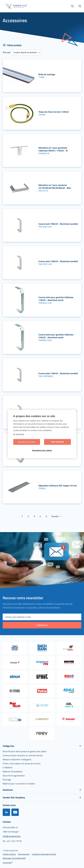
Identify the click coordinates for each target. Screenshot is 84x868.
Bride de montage (47, 74)
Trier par (7, 52)
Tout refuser (57, 442)
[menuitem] (25, 751)
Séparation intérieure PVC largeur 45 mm (58, 486)
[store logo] (16, 6)
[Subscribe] (42, 625)
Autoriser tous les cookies (27, 442)
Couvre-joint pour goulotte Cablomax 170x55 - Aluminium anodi (56, 299)
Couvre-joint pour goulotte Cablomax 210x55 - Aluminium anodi (56, 336)
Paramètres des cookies (42, 450)
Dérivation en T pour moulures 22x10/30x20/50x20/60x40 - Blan (55, 186)
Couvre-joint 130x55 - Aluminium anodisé (58, 373)
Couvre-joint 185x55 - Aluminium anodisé (58, 224)
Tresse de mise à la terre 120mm (54, 112)
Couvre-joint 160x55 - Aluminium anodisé (58, 261)
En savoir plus (19, 434)
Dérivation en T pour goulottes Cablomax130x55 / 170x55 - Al (53, 149)
